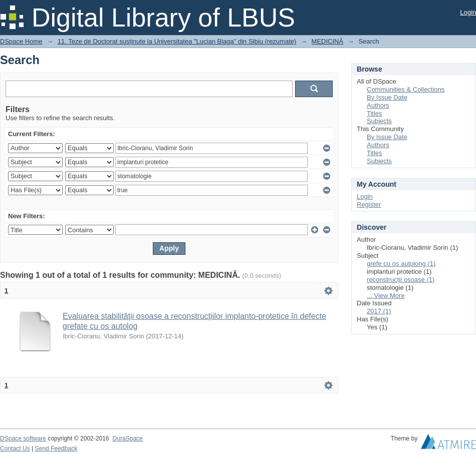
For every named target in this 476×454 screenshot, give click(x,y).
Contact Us (15, 448)
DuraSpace (127, 438)
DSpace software (23, 438)
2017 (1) (379, 311)
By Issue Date (387, 97)
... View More (386, 296)
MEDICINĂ (328, 41)
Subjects (379, 121)
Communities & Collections (406, 89)
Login (468, 12)
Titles (375, 113)
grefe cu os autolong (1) (401, 264)
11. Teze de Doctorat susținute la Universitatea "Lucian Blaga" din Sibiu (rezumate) (177, 41)
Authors (378, 105)
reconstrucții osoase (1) (401, 280)
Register (369, 204)
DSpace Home (21, 41)
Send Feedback (56, 448)
